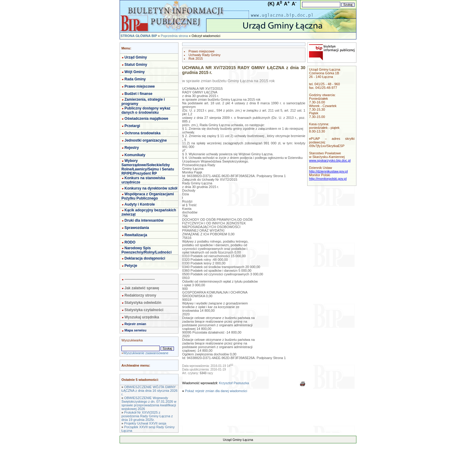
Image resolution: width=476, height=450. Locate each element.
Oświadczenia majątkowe (146, 119)
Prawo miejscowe (140, 86)
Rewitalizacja (136, 235)
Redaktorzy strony (140, 295)
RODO (130, 242)
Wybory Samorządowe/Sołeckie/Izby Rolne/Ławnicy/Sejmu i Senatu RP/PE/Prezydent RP (148, 167)
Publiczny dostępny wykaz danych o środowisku (146, 110)
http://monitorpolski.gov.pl (328, 179)
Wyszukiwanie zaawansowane (146, 353)
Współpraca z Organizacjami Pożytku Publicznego (148, 196)
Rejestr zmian (135, 324)
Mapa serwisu (135, 330)
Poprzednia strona (174, 36)
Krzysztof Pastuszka (234, 383)
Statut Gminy (136, 65)
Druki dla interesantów (144, 220)
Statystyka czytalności (144, 310)
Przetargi (132, 126)
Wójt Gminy (135, 72)
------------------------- (140, 279)
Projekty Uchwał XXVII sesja (145, 423)
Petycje (131, 266)
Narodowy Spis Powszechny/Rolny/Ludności (146, 250)
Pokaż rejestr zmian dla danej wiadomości (216, 391)
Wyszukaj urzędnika (142, 317)
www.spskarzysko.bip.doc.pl (330, 160)
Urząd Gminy (136, 57)
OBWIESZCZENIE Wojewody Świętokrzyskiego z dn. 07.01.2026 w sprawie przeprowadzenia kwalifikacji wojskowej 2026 (149, 403)
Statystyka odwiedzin (143, 303)
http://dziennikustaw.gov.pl (328, 171)
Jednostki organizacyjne (146, 140)
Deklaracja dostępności (145, 258)
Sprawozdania (137, 228)
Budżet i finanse (138, 94)
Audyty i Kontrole (140, 204)
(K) (271, 4)
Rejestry (132, 148)
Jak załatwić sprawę (142, 288)
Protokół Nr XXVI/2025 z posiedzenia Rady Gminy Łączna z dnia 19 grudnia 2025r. (147, 416)
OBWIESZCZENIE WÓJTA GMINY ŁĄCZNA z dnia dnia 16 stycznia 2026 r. (150, 391)
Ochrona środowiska (143, 133)
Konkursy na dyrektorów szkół (151, 188)
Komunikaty (135, 155)
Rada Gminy (135, 79)
